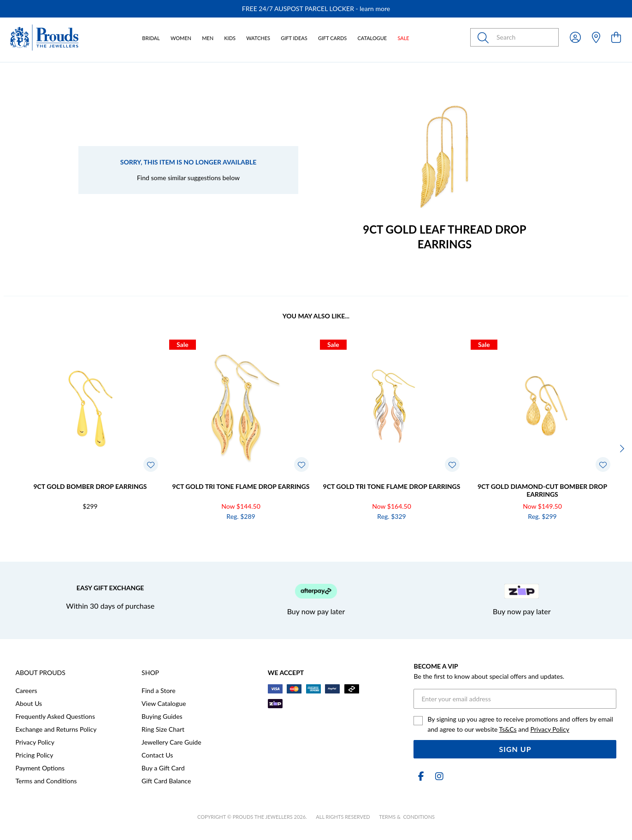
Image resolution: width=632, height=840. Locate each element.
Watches (258, 38)
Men (208, 38)
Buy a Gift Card (163, 768)
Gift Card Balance (166, 781)
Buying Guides (162, 716)
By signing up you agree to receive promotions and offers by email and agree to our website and (520, 724)
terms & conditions (407, 817)
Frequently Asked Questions (55, 716)
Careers (27, 690)
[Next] (621, 449)
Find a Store (158, 690)
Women (181, 38)
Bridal (151, 38)
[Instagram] (437, 776)
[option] (316, 9)
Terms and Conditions (46, 781)
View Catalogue (164, 703)
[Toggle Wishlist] (151, 464)
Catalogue (372, 38)
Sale (403, 38)
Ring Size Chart (163, 729)
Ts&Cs (508, 729)
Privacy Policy (35, 742)
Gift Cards (332, 38)
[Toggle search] (485, 37)
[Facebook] (421, 776)
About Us (29, 703)
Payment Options (40, 768)
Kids (230, 38)
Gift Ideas (294, 38)
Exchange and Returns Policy (56, 729)
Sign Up (515, 749)
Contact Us (157, 755)
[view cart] (616, 37)
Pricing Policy (35, 755)
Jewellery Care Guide (171, 742)
